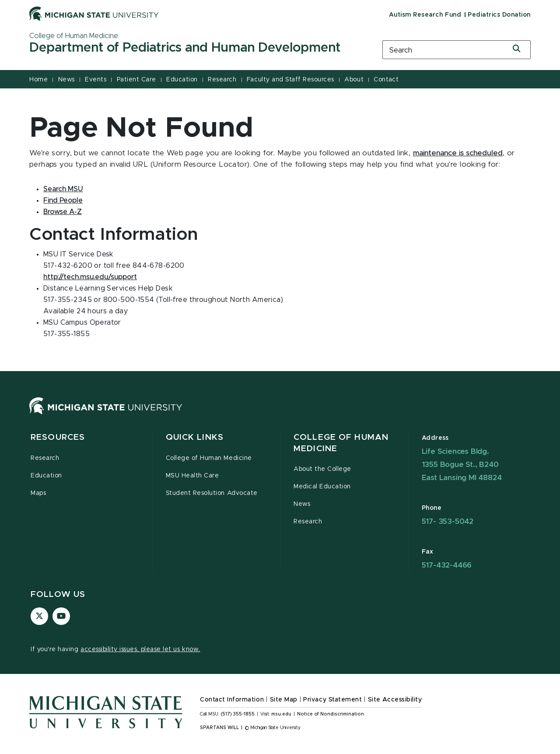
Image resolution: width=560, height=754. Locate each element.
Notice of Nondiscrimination (331, 714)
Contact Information (232, 700)
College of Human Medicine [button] (341, 443)
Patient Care (136, 80)
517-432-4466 (447, 565)
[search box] (457, 50)
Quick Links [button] (195, 437)
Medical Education (322, 487)
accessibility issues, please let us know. (140, 649)
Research (222, 80)
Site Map (284, 700)
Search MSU (63, 189)
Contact (386, 80)
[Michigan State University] (94, 14)
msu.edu (281, 714)
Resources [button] (58, 437)
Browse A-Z (63, 212)
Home (38, 80)
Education (182, 80)
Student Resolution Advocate (212, 493)
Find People (63, 200)
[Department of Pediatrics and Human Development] (195, 48)
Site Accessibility (395, 700)
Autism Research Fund (425, 15)
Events (96, 80)
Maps (38, 493)
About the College (322, 469)
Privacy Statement (332, 700)
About (354, 80)
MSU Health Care (192, 476)
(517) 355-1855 (238, 714)
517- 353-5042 (448, 521)
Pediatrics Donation (499, 15)
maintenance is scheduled (458, 153)
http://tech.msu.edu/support (90, 277)
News (66, 80)
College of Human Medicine (209, 458)
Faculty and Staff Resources (290, 80)
